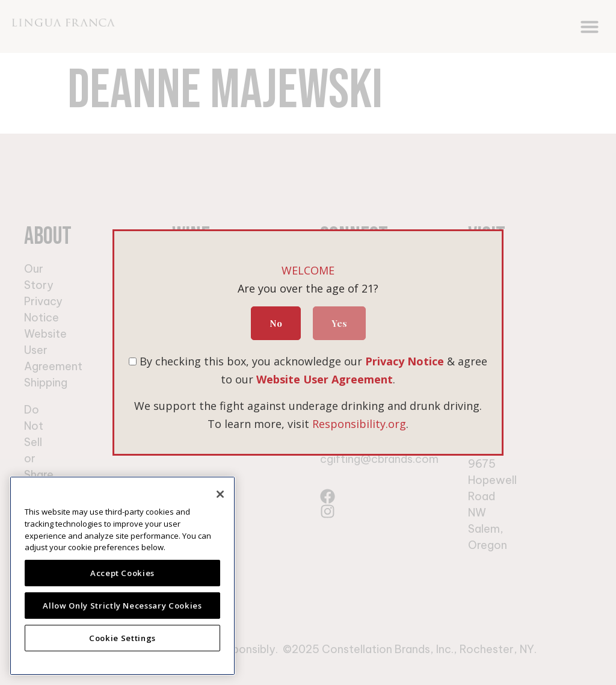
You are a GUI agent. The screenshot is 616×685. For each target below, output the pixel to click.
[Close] (220, 494)
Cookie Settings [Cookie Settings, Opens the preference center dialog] (122, 638)
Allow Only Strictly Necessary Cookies (122, 606)
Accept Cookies (122, 573)
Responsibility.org (359, 424)
